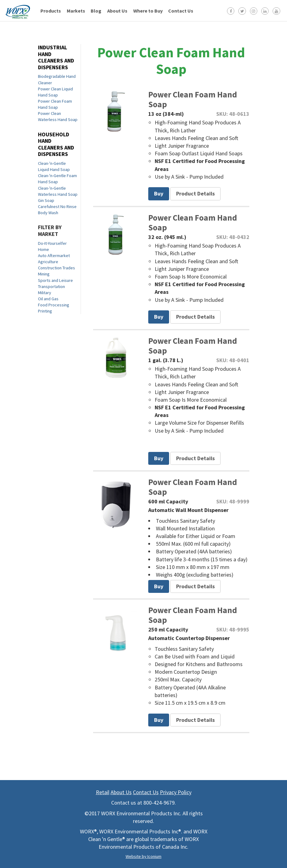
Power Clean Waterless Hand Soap (58, 116)
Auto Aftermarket (54, 256)
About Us (117, 11)
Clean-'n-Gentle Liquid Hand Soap (54, 166)
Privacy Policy (176, 792)
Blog (96, 11)
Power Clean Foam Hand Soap (55, 104)
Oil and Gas (48, 299)
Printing (45, 311)
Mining (44, 274)
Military (45, 293)
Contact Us (181, 11)
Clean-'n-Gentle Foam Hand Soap (57, 179)
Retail (103, 792)
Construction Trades (57, 268)
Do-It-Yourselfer (52, 243)
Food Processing (54, 305)
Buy (159, 193)
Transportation (51, 286)
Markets (76, 11)
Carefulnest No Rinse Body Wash (57, 210)
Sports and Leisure (55, 280)
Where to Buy (148, 11)
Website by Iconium (143, 856)
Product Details (195, 193)
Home (43, 249)
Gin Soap (46, 200)
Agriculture (48, 262)
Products (51, 11)
